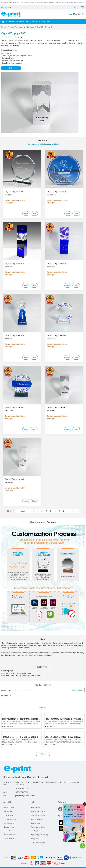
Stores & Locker (9, 808)
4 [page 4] (55, 511)
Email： (6, 796)
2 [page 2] (46, 511)
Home (4, 27)
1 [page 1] (42, 511)
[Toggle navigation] (82, 7)
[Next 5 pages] (68, 511)
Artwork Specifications (38, 811)
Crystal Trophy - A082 (44, 27)
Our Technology (9, 823)
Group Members (9, 815)
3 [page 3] (51, 511)
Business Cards (23, 22)
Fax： (5, 792)
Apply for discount (10, 835)
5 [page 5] (60, 511)
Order (11, 68)
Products (11, 27)
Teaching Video (36, 831)
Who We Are (8, 811)
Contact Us (8, 831)
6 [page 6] (64, 511)
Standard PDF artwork (38, 815)
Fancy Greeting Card (41, 22)
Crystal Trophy (29, 27)
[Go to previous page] (38, 511)
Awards (19, 27)
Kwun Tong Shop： (7, 783)
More (26, 213)
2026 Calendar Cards (38, 843)
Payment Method (37, 819)
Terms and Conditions (38, 827)
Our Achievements (10, 819)
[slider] (10, 37)
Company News (9, 827)
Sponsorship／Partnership (40, 835)
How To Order (36, 808)
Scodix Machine (9, 839)
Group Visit (35, 839)
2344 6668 (6, 7)
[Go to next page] (77, 511)
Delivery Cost (35, 823)
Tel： (5, 788)
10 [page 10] (73, 511)
